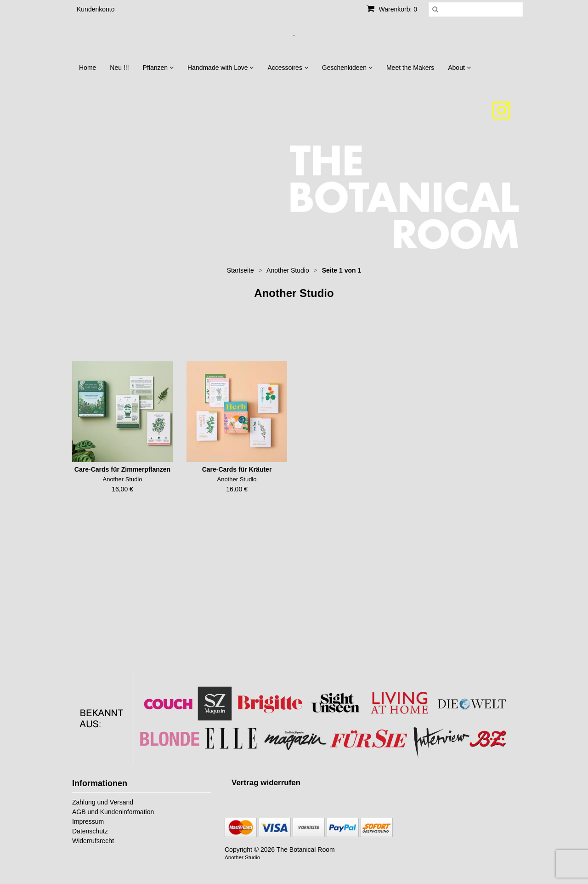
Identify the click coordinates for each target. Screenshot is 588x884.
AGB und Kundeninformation (113, 812)
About (459, 68)
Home (88, 68)
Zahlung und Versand (103, 802)
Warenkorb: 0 (392, 9)
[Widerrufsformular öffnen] (266, 783)
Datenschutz (90, 831)
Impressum (88, 821)
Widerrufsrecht (93, 841)
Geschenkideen (347, 68)
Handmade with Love (220, 68)
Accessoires (288, 68)
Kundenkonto (96, 9)
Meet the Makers (410, 68)
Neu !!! (119, 68)
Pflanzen (158, 68)
